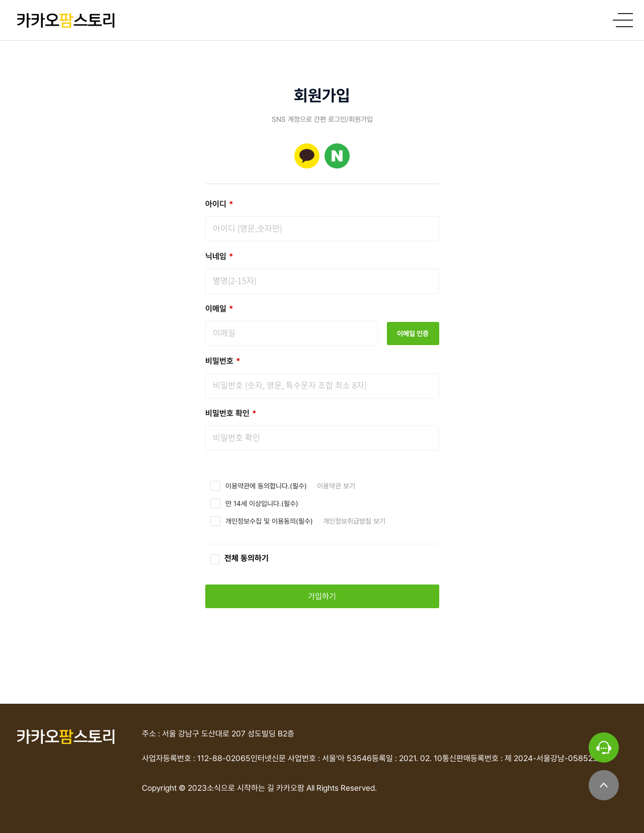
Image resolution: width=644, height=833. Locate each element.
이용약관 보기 (336, 486)
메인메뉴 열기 (624, 20)
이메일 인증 (413, 334)
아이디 (219, 204)
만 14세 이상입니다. (253, 504)
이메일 (219, 309)
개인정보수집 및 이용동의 (261, 521)
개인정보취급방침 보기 (354, 521)
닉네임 (219, 256)
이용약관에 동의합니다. (258, 486)
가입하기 (322, 596)
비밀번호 (223, 361)
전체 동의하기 (247, 558)
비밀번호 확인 (231, 413)
